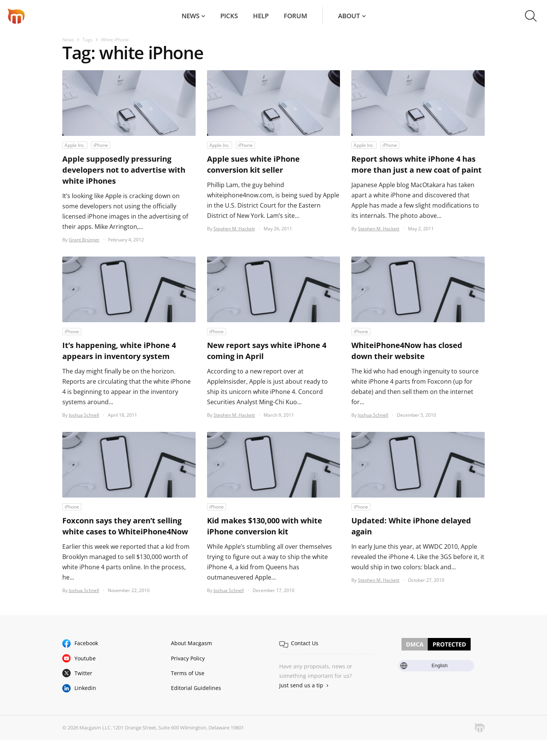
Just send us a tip (301, 685)
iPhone (101, 145)
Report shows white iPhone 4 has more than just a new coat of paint (417, 164)
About (349, 16)
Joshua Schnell (84, 415)
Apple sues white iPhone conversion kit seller (253, 164)
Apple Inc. (75, 145)
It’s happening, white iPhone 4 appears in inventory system (119, 351)
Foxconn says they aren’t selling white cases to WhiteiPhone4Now (125, 526)
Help (261, 16)
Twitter (83, 673)
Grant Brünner (84, 240)
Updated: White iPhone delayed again (411, 526)
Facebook (86, 643)
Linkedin (85, 688)
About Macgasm (191, 643)
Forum (296, 16)
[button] (531, 16)
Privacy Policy (188, 658)
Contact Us (305, 643)
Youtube (85, 658)
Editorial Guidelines (196, 688)
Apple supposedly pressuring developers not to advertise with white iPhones (124, 170)
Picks (229, 16)
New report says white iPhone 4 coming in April (267, 351)
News (191, 16)
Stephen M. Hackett (234, 229)
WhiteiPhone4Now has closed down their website (407, 351)
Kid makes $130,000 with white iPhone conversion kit (265, 526)
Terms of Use (188, 673)
